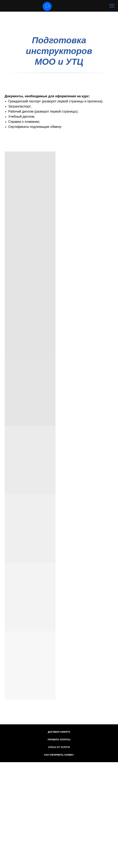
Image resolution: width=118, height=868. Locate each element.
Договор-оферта (59, 732)
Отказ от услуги (59, 747)
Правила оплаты (59, 740)
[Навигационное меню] (112, 6)
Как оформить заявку (59, 755)
